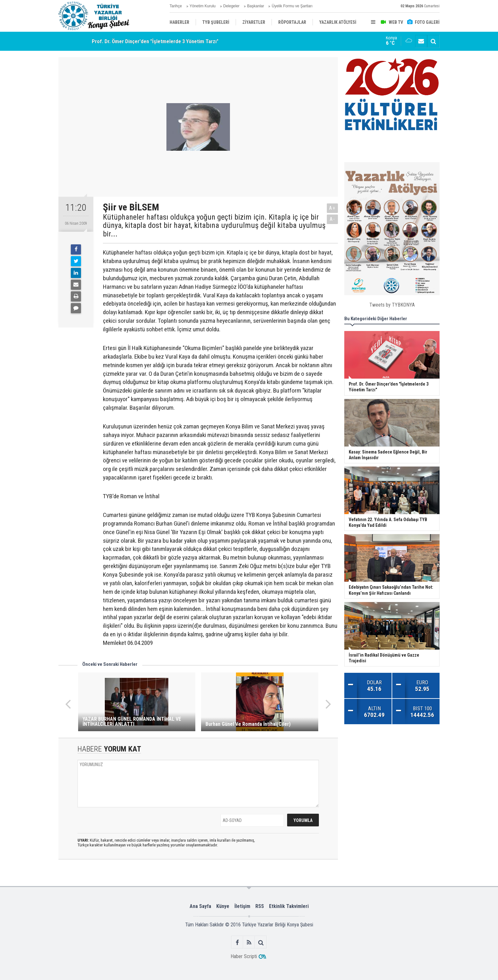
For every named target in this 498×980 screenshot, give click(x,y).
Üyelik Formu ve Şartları (292, 6)
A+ (332, 208)
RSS (260, 906)
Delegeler (231, 6)
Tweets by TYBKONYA (392, 305)
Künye (223, 906)
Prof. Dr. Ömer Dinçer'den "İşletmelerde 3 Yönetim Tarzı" (155, 41)
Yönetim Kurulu (203, 6)
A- (333, 219)
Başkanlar (256, 6)
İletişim (242, 906)
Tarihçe (176, 6)
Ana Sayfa (200, 906)
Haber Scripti (244, 956)
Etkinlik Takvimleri (289, 906)
